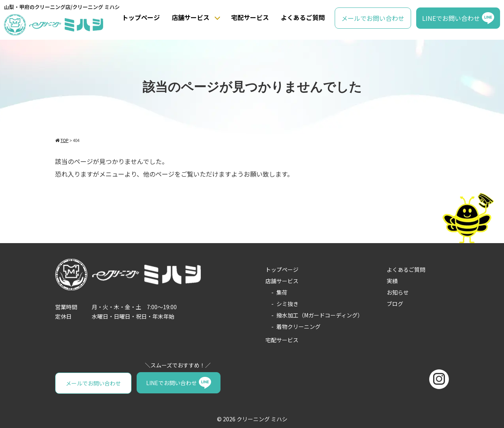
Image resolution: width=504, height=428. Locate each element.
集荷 (282, 292)
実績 (392, 281)
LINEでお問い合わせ (451, 18)
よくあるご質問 (303, 17)
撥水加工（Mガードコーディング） (320, 315)
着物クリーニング (298, 327)
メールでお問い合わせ (373, 18)
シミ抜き (287, 304)
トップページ (141, 17)
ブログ (395, 304)
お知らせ (398, 292)
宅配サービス (250, 17)
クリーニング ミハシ (262, 419)
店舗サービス (191, 17)
